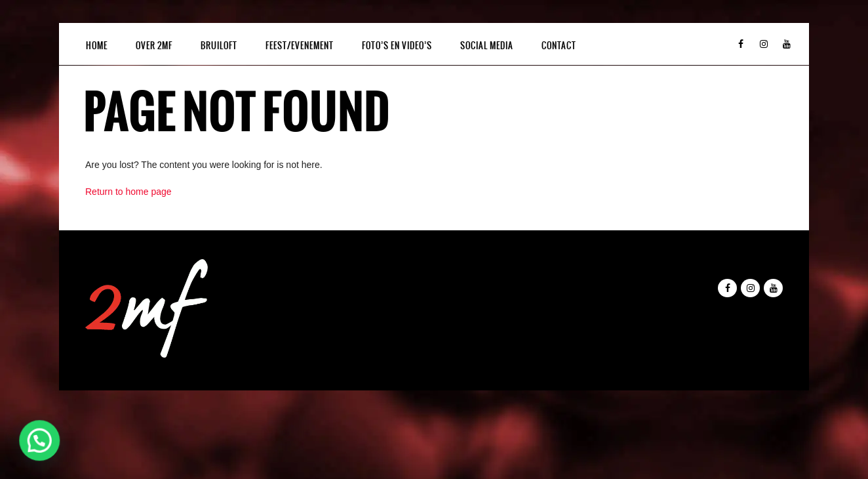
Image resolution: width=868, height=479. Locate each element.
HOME (97, 46)
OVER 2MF (154, 46)
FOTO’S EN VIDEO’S (397, 46)
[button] (42, 440)
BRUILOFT (219, 46)
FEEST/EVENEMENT (300, 46)
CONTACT (559, 46)
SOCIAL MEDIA (487, 46)
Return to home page (128, 192)
